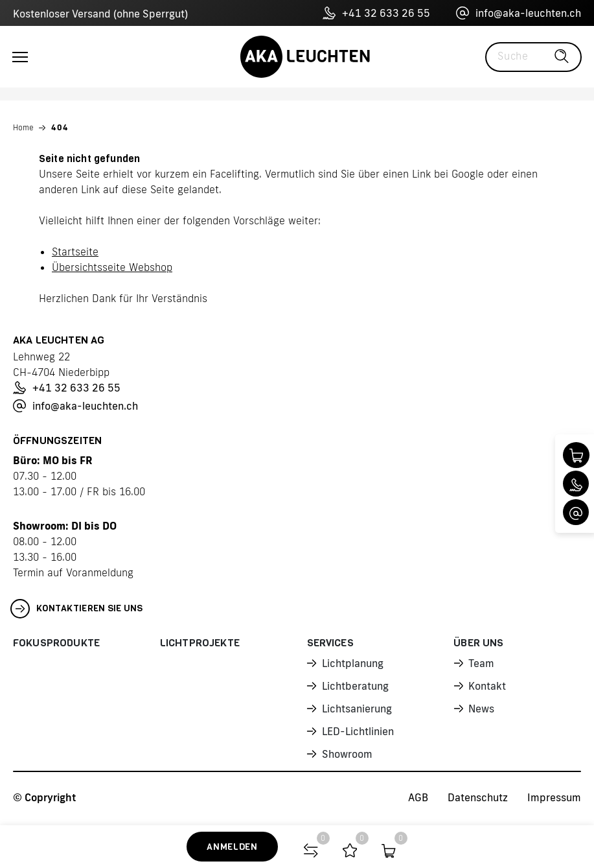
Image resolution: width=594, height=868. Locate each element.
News (481, 709)
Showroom (347, 754)
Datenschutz (478, 797)
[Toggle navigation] (20, 57)
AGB (418, 797)
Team (481, 663)
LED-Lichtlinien (358, 731)
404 (60, 127)
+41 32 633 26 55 (376, 13)
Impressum (554, 797)
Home (23, 127)
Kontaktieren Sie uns (77, 609)
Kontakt (487, 686)
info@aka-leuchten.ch (519, 13)
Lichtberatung (355, 686)
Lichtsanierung (357, 709)
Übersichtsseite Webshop (112, 267)
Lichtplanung (353, 663)
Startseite (75, 252)
